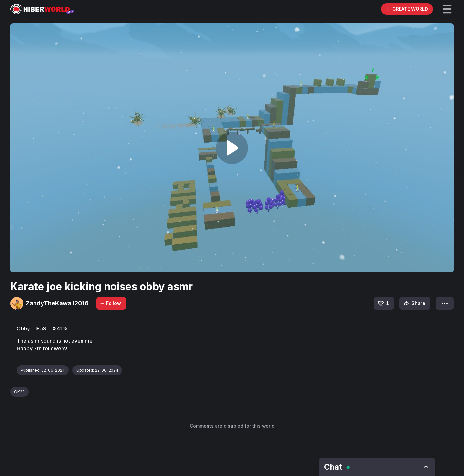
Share (414, 303)
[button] (447, 9)
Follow (110, 303)
